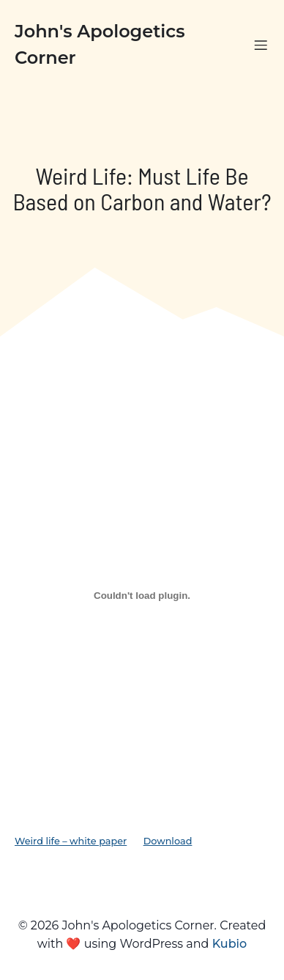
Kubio (230, 944)
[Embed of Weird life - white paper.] (142, 595)
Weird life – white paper (71, 841)
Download (168, 841)
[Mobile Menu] (261, 45)
